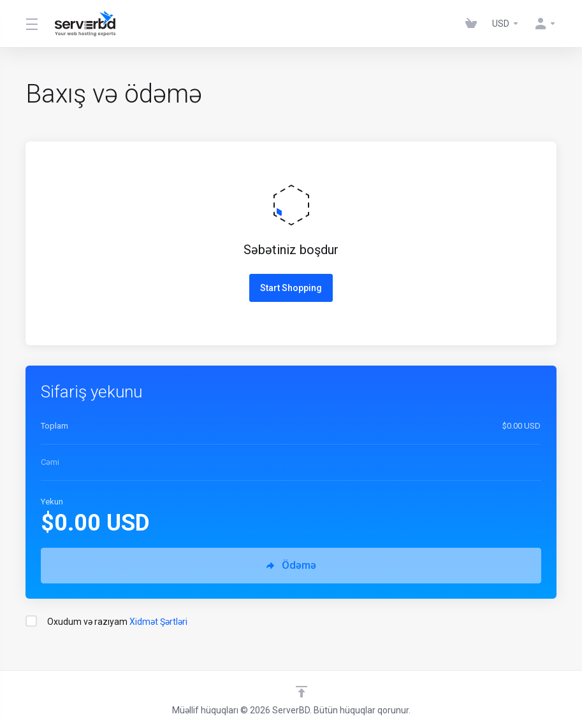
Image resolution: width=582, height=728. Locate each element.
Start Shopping (291, 288)
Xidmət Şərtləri (158, 622)
